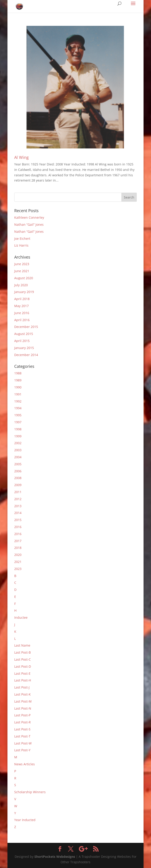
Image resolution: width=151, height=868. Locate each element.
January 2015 (24, 348)
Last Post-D (23, 666)
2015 (18, 520)
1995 (18, 415)
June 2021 (22, 271)
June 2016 (22, 313)
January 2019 (24, 292)
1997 (18, 422)
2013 (18, 506)
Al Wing (21, 157)
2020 (18, 555)
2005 (18, 464)
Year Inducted (25, 820)
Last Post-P (22, 715)
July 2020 (21, 285)
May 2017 (21, 306)
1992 (18, 401)
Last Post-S (22, 729)
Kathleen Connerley (29, 217)
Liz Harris (21, 245)
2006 (18, 471)
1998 (18, 429)
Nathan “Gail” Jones (29, 224)
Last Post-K (22, 694)
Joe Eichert (22, 239)
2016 (18, 527)
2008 (18, 478)
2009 (18, 485)
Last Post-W (23, 743)
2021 (18, 562)
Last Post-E (22, 673)
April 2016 (22, 320)
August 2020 (24, 278)
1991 (18, 394)
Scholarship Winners (30, 792)
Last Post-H (23, 680)
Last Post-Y (22, 750)
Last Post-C (22, 659)
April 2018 (22, 299)
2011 (18, 492)
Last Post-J (22, 687)
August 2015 (24, 334)
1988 (18, 373)
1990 (18, 387)
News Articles (25, 764)
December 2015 (26, 327)
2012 (18, 499)
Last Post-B (22, 652)
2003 (18, 450)
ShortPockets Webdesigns (55, 857)
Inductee (21, 617)
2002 (18, 443)
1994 (18, 408)
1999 (18, 436)
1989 (18, 380)
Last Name (22, 645)
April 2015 (22, 341)
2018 (18, 548)
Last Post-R (22, 722)
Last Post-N (23, 708)
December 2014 (26, 355)
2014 (18, 513)
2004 (18, 457)
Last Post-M (23, 701)
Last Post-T (22, 736)
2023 (18, 569)
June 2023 (22, 264)
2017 (18, 541)
